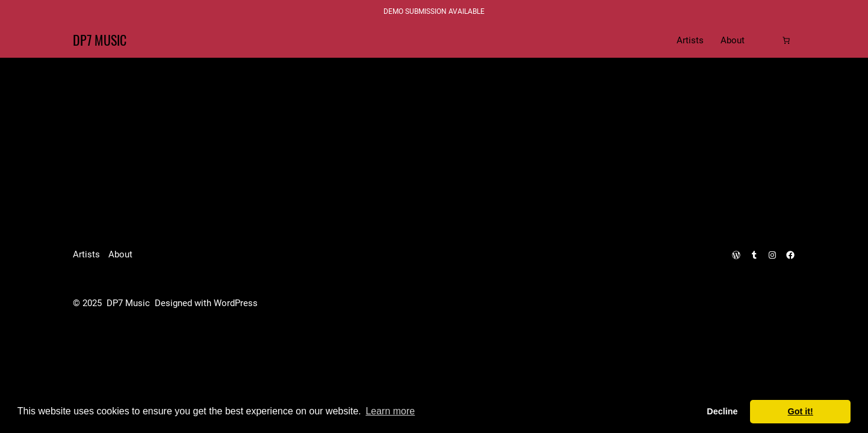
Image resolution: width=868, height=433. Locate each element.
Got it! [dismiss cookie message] (801, 411)
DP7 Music (100, 40)
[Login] (767, 40)
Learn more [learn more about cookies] (390, 411)
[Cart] (786, 40)
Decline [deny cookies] (722, 411)
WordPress (236, 303)
